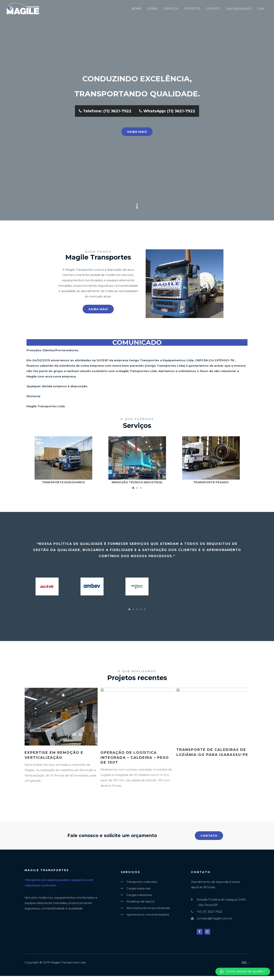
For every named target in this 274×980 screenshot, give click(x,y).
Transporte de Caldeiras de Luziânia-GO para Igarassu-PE (212, 752)
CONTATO (213, 9)
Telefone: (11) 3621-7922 (105, 111)
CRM (261, 9)
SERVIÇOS (171, 9)
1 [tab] (133, 488)
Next (242, 461)
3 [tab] (141, 488)
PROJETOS (192, 9)
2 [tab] (137, 488)
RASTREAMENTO (239, 9)
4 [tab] (141, 609)
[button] (137, 132)
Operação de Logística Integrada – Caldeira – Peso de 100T (135, 757)
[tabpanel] (63, 461)
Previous (32, 461)
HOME (137, 9)
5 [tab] (145, 609)
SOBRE (152, 9)
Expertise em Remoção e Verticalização (54, 755)
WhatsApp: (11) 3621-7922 (167, 111)
